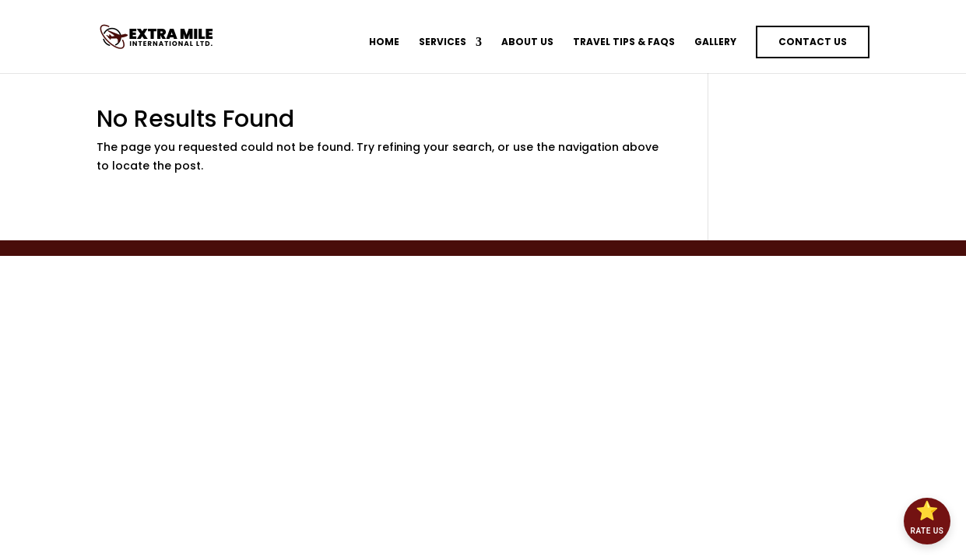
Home (384, 42)
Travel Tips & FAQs (624, 42)
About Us (527, 42)
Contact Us (813, 42)
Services (443, 42)
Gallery (715, 42)
